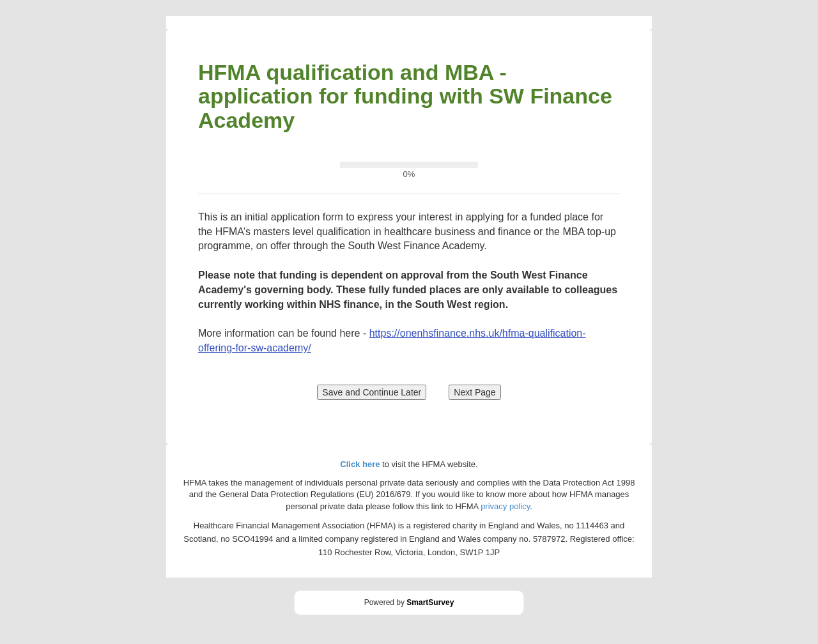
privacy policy (505, 506)
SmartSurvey (430, 602)
